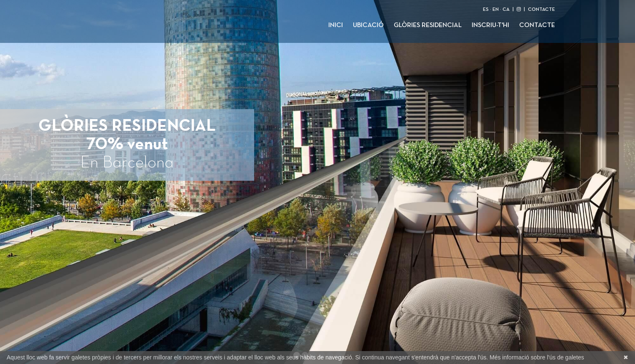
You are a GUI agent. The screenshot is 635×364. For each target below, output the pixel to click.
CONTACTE (541, 10)
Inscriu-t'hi (490, 25)
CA (506, 10)
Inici (336, 25)
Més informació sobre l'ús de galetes (537, 357)
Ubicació (368, 25)
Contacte (537, 25)
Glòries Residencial (428, 25)
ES (486, 10)
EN (496, 10)
